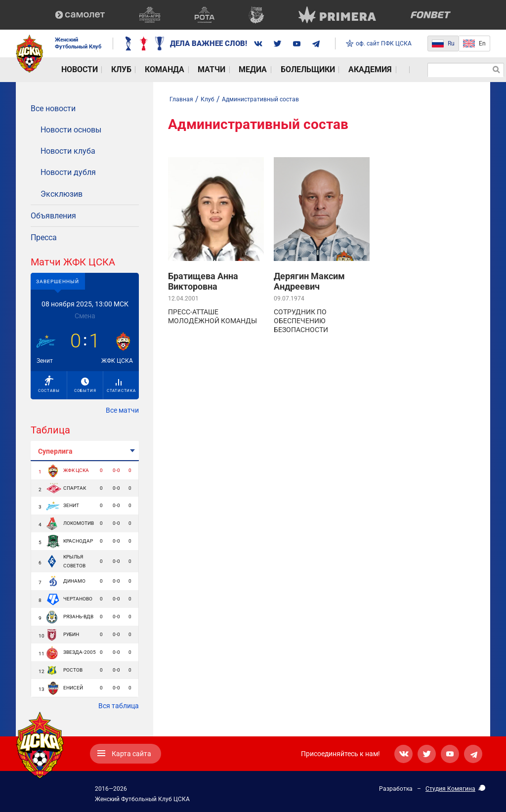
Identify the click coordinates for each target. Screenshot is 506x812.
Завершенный (58, 281)
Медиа (213, 70)
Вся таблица (119, 706)
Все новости (53, 108)
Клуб (106, 70)
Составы (49, 384)
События (85, 385)
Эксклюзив (62, 194)
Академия (312, 70)
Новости (72, 70)
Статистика (121, 386)
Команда (142, 70)
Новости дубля (68, 172)
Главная (181, 99)
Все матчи (122, 410)
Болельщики (259, 70)
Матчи (180, 70)
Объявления (53, 216)
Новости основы (71, 130)
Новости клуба (68, 151)
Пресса (44, 237)
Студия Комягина (450, 789)
